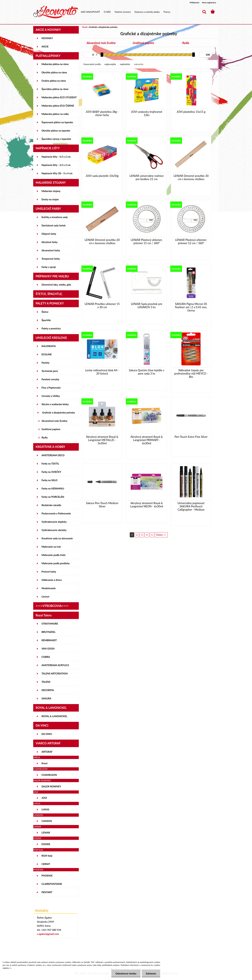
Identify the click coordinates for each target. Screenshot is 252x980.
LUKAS (45, 809)
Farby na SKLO (49, 480)
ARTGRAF (47, 752)
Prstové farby (49, 572)
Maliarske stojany (51, 191)
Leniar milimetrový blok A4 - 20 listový (102, 372)
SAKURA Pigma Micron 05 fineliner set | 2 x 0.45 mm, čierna (191, 307)
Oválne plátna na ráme (54, 81)
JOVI (44, 798)
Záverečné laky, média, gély (56, 285)
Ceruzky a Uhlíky (51, 396)
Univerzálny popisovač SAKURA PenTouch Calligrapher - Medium (191, 506)
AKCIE (45, 46)
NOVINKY (47, 38)
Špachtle (46, 320)
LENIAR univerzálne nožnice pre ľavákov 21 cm (147, 177)
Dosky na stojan (50, 199)
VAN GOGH (48, 648)
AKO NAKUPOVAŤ (90, 12)
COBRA (46, 657)
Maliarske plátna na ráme (55, 64)
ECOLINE (47, 354)
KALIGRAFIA (49, 346)
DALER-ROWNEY (51, 786)
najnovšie (139, 64)
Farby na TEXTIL (50, 464)
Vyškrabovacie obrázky (54, 530)
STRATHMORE (50, 624)
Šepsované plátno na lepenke (57, 122)
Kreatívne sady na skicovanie (57, 538)
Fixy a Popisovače (51, 388)
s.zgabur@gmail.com (48, 934)
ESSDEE (46, 844)
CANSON (47, 821)
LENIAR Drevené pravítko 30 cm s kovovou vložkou (191, 177)
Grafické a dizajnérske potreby (59, 413)
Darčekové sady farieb (53, 225)
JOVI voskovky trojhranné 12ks (147, 113)
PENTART (47, 892)
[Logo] (56, 12)
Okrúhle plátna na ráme (54, 72)
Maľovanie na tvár (51, 547)
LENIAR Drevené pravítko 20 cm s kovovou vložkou (102, 242)
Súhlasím (151, 973)
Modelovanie (49, 588)
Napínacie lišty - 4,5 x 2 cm (56, 157)
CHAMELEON (49, 775)
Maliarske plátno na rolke (55, 114)
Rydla (45, 437)
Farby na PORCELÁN (53, 497)
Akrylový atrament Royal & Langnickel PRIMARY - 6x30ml (147, 440)
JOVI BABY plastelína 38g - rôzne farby (102, 113)
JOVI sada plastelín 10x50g (102, 176)
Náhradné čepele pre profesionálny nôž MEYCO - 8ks (191, 374)
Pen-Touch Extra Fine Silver (191, 437)
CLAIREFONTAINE (52, 884)
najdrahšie (125, 64)
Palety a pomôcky (51, 328)
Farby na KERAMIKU (53, 488)
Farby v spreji (49, 267)
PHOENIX (47, 876)
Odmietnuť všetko (126, 973)
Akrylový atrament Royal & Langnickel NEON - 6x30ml (147, 505)
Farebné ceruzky (50, 379)
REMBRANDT (49, 640)
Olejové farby (49, 234)
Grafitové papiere (51, 429)
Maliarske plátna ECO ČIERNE (58, 106)
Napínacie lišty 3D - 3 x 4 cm (57, 173)
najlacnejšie (110, 64)
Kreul (44, 763)
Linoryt (45, 597)
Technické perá (50, 371)
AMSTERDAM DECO (53, 455)
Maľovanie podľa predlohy (56, 563)
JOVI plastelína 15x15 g (191, 112)
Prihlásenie (194, 3)
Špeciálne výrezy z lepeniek (56, 139)
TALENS (46, 682)
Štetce (45, 312)
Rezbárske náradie (51, 505)
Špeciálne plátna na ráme (55, 89)
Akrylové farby (49, 242)
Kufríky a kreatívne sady (55, 217)
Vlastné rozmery (123, 12)
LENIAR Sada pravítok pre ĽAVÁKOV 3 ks (147, 306)
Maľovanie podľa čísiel (53, 555)
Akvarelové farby (51, 250)
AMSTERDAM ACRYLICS (55, 665)
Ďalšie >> (161, 535)
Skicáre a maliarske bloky (55, 404)
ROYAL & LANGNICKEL (54, 716)
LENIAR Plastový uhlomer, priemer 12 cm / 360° (191, 242)
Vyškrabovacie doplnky (54, 522)
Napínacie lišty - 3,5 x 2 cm (56, 165)
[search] (204, 12)
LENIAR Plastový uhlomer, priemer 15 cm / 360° (147, 242)
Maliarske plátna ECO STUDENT (59, 97)
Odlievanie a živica (52, 580)
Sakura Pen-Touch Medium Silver (102, 505)
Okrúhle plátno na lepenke (56, 131)
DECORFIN (48, 690)
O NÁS (107, 12)
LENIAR (46, 833)
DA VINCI (47, 734)
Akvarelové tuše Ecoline (54, 421)
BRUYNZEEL (49, 632)
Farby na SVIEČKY (51, 472)
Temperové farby (51, 259)
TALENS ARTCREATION (55, 673)
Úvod (85, 27)
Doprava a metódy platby (147, 12)
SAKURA (46, 698)
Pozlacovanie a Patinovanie (56, 513)
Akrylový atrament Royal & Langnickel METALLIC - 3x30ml (102, 440)
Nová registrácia (209, 3)
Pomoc (167, 12)
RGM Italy (47, 856)
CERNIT (46, 864)
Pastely (45, 363)
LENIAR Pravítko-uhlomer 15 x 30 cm (102, 306)
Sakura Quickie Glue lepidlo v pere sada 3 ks (147, 372)
